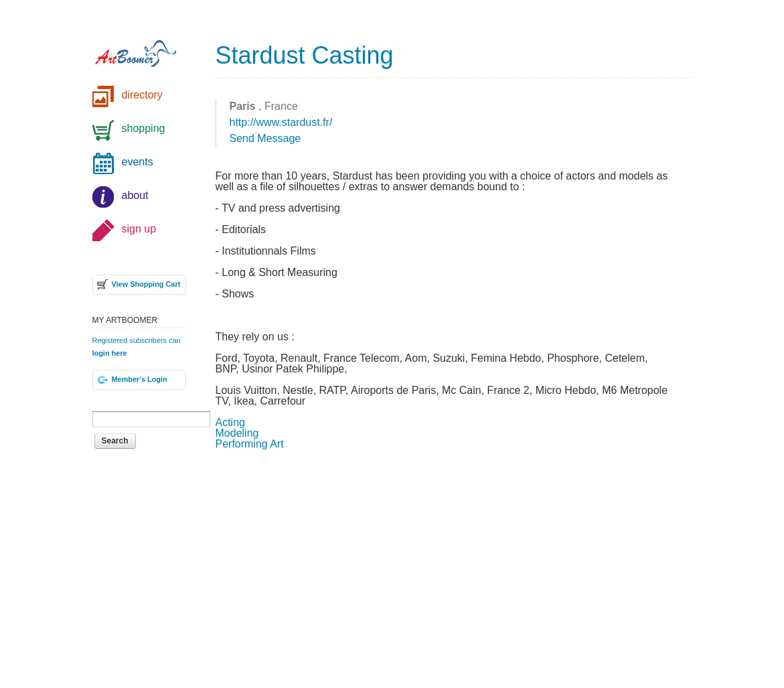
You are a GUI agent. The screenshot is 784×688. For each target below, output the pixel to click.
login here (110, 353)
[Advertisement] (454, 567)
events (138, 162)
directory (142, 95)
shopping (144, 128)
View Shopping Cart (146, 284)
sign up (139, 229)
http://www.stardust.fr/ (281, 122)
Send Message (265, 138)
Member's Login (140, 379)
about (135, 195)
